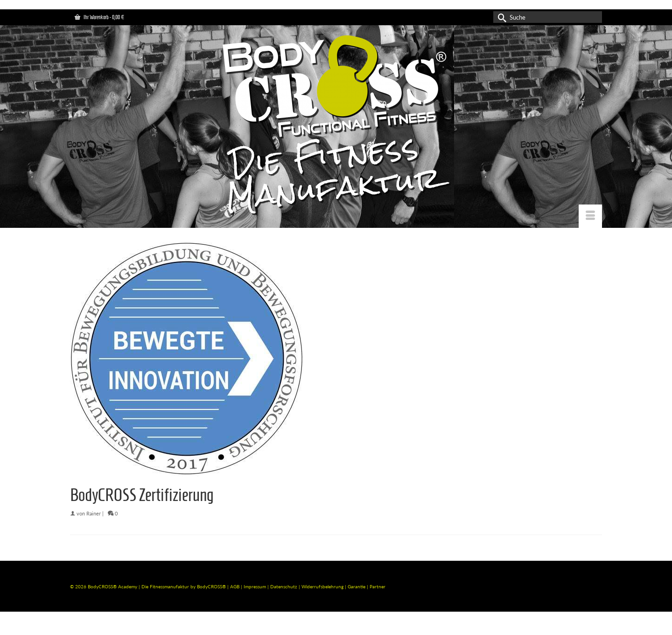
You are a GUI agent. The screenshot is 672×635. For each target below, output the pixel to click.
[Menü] (590, 216)
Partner (378, 586)
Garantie (357, 586)
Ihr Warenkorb (99, 17)
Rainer (94, 513)
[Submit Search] (500, 17)
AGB (235, 586)
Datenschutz (284, 586)
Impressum (255, 586)
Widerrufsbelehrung (323, 586)
